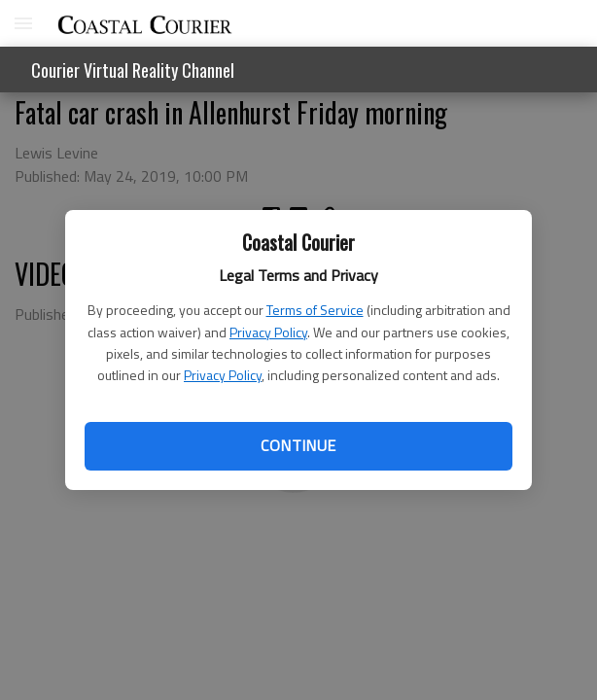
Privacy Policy (268, 332)
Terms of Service (315, 310)
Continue (298, 445)
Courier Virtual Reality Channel (133, 70)
